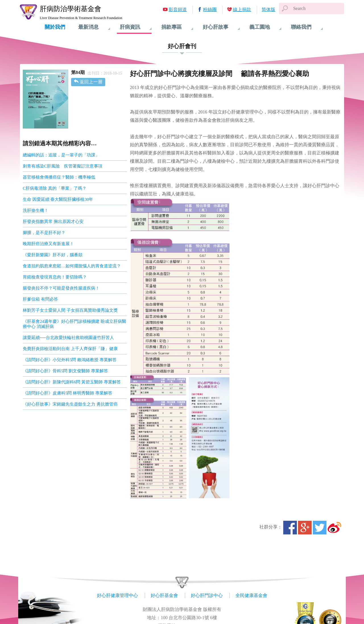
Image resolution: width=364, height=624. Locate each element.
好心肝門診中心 (207, 595)
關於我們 (55, 27)
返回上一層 (91, 82)
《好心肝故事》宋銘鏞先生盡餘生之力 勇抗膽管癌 (70, 404)
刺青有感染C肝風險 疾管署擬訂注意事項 (63, 166)
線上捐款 (242, 10)
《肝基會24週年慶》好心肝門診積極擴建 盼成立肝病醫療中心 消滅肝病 (75, 324)
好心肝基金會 (164, 595)
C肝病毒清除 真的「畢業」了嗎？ (55, 188)
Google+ (305, 528)
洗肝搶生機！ (36, 210)
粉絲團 (210, 10)
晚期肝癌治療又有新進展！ (48, 244)
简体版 (268, 10)
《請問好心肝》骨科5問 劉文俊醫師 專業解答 (65, 371)
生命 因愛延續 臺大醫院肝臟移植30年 (58, 199)
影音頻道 (178, 10)
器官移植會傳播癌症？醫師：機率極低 (59, 177)
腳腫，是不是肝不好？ (44, 233)
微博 (334, 528)
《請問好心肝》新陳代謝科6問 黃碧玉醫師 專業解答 (72, 382)
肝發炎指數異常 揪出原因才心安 (53, 222)
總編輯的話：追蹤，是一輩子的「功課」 (61, 155)
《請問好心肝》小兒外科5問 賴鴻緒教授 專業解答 (70, 360)
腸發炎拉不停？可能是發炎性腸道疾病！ (61, 288)
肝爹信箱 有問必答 (40, 299)
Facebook (290, 528)
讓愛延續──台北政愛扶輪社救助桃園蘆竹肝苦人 (68, 338)
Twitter (320, 528)
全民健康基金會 (251, 595)
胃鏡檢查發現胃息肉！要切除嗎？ (55, 277)
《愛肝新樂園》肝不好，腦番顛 (53, 255)
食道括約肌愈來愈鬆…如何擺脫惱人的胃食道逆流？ (72, 266)
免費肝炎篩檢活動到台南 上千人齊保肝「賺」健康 (70, 349)
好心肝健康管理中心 (117, 595)
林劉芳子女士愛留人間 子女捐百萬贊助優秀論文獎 (70, 310)
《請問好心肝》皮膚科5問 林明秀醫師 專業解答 (68, 393)
